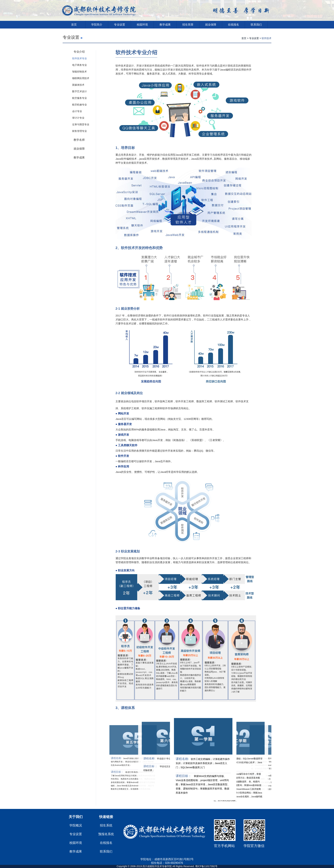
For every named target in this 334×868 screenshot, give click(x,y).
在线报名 (233, 25)
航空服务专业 (79, 98)
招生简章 (188, 25)
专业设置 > (255, 38)
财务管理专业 (79, 131)
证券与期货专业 (81, 124)
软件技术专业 (79, 58)
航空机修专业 (79, 105)
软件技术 (267, 38)
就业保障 (211, 25)
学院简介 (97, 25)
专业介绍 (79, 52)
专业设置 (120, 25)
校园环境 (142, 25)
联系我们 (256, 25)
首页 (74, 25)
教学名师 (79, 140)
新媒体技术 (78, 85)
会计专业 (77, 111)
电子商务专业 (79, 65)
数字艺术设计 (79, 91)
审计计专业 (78, 118)
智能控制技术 (79, 72)
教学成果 (165, 25)
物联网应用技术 (81, 78)
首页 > (245, 38)
